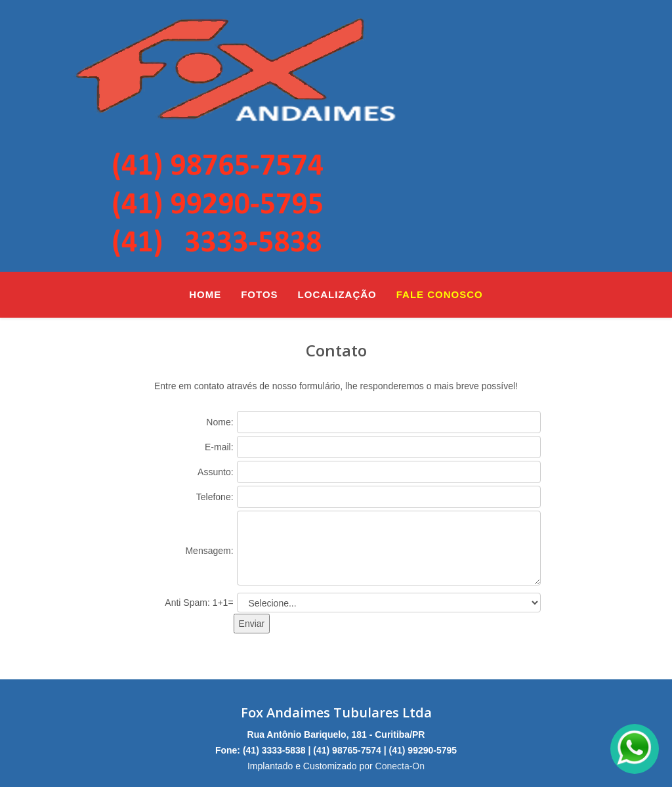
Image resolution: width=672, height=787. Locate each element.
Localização (337, 294)
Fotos (259, 294)
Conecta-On (400, 766)
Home (205, 294)
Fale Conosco (440, 294)
